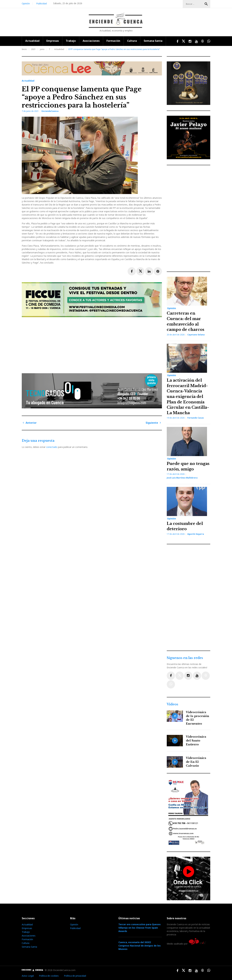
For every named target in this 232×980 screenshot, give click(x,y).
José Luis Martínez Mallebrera (182, 478)
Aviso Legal (28, 976)
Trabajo (71, 41)
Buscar (206, 4)
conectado (52, 447)
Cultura (132, 41)
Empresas (53, 41)
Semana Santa (153, 41)
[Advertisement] (93, 344)
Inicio (24, 49)
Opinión (26, 3)
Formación (113, 41)
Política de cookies (49, 976)
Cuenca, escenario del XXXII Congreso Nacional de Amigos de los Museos (140, 946)
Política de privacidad (75, 976)
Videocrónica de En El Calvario (196, 762)
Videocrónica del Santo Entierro (196, 741)
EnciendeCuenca (50, 111)
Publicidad (41, 3)
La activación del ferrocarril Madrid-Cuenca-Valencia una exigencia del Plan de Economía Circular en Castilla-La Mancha (188, 397)
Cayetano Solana (196, 335)
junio (42, 49)
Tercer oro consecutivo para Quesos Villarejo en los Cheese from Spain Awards (140, 928)
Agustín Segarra (196, 534)
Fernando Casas (196, 418)
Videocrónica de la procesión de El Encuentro (198, 718)
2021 (33, 49)
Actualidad (32, 41)
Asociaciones (91, 41)
